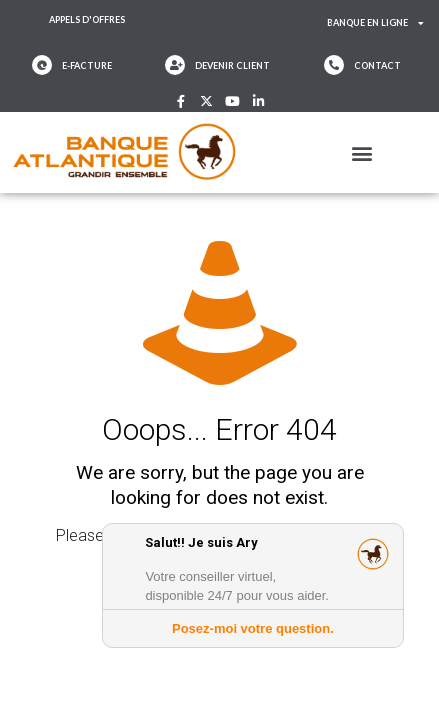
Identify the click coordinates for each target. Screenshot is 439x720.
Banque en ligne (375, 23)
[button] (362, 152)
